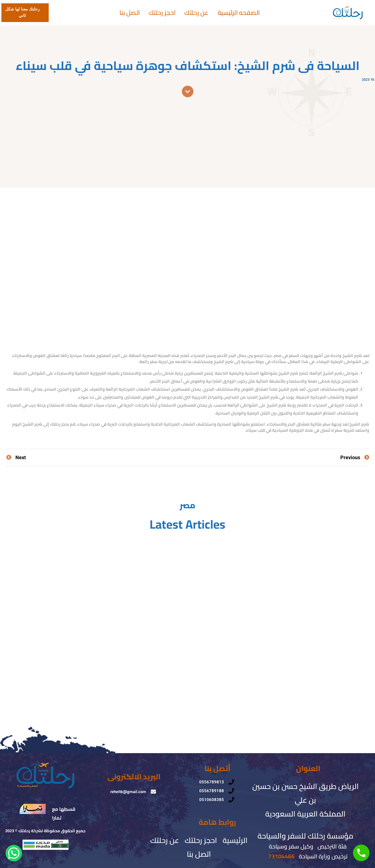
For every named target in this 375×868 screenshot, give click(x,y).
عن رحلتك (196, 13)
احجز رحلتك (162, 13)
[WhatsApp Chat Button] (14, 853)
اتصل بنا (130, 13)
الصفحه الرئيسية (239, 13)
